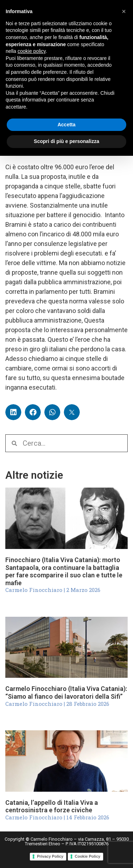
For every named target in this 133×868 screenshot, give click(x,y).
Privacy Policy (50, 856)
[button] (13, 412)
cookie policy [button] (31, 51)
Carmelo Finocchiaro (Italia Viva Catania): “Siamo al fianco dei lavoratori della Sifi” (66, 693)
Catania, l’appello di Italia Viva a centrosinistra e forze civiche (52, 806)
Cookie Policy (88, 856)
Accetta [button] (66, 125)
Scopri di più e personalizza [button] (66, 141)
